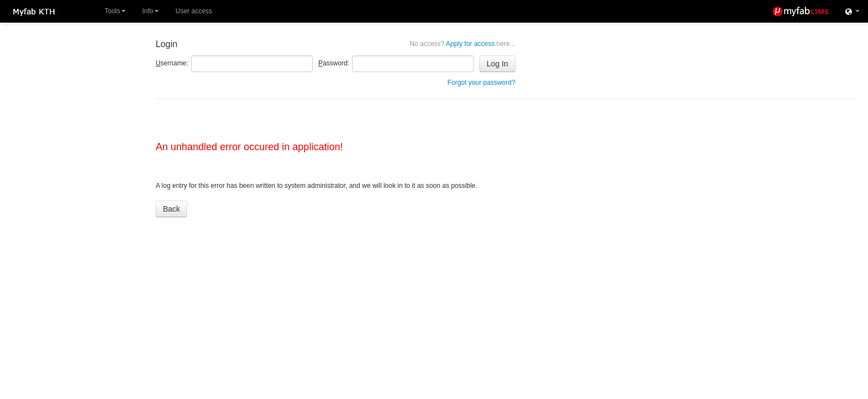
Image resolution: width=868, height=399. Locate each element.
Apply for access (463, 44)
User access (194, 11)
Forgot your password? (481, 83)
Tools (115, 11)
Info (151, 11)
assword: (334, 63)
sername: (172, 63)
